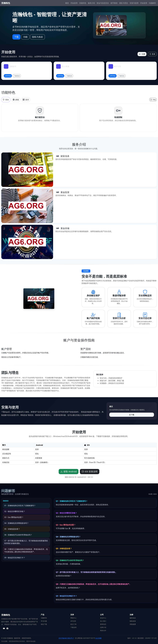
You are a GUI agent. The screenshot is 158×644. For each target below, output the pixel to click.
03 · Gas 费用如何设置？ (14, 517)
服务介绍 (91, 3)
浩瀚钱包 (6, 3)
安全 (6, 100)
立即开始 (8, 76)
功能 (25, 37)
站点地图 (98, 638)
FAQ (153, 100)
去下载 (132, 415)
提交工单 (73, 624)
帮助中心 (73, 618)
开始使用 (74, 3)
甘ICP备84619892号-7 (66, 638)
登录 (152, 54)
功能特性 (44, 618)
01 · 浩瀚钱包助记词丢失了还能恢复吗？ (20, 506)
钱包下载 (44, 624)
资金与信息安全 (103, 3)
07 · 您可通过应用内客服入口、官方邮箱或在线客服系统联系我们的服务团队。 (26, 542)
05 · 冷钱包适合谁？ (12, 529)
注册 (142, 54)
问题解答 (152, 3)
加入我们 (103, 621)
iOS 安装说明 (90, 471)
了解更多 (17, 76)
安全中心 (103, 618)
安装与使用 (134, 3)
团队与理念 (124, 3)
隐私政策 (133, 621)
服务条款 (133, 618)
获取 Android (69, 471)
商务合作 (103, 630)
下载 (16, 37)
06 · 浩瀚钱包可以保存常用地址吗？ (18, 535)
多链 (16, 100)
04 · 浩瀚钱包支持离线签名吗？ (16, 523)
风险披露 (133, 624)
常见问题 (44, 621)
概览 (67, 3)
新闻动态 (103, 624)
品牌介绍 (103, 627)
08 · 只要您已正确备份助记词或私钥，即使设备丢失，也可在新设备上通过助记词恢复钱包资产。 (26, 550)
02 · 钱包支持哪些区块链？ (15, 511)
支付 (26, 100)
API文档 (73, 621)
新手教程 (114, 3)
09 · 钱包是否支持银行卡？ (15, 558)
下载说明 (73, 627)
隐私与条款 (38, 37)
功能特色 (83, 3)
